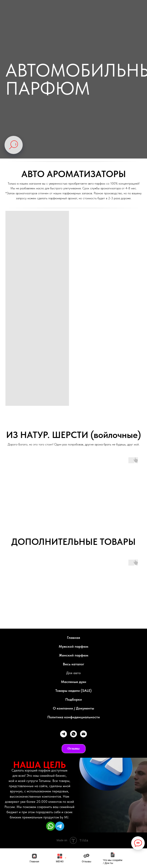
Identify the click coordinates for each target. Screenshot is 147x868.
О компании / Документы (73, 708)
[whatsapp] (73, 734)
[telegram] (64, 734)
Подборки (74, 699)
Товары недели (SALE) (73, 691)
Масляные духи (74, 682)
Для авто (73, 673)
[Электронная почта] (83, 734)
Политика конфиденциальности (74, 717)
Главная (73, 638)
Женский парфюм (74, 655)
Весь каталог (73, 664)
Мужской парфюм (73, 646)
